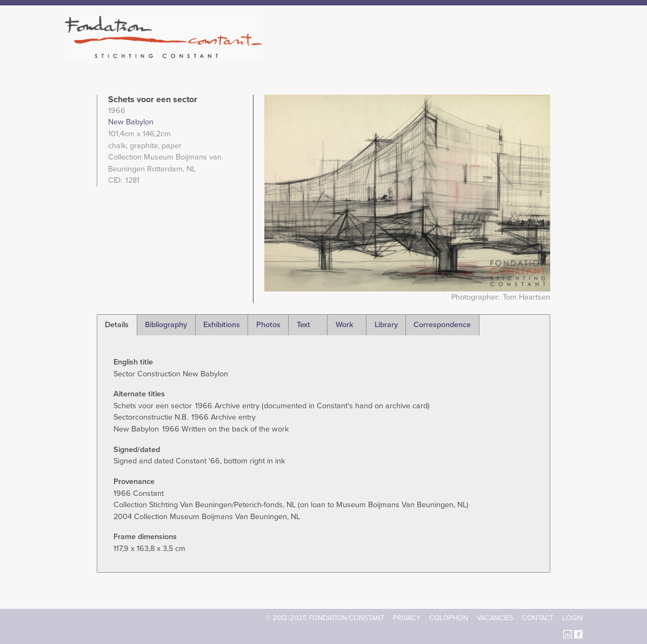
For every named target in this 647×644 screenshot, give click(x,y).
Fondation (370, 54)
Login (572, 618)
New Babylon (131, 122)
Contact (538, 618)
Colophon (449, 618)
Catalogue (464, 54)
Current (546, 54)
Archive (507, 54)
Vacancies (495, 618)
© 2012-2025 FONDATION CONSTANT (325, 618)
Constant (417, 54)
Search (577, 53)
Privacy (407, 618)
